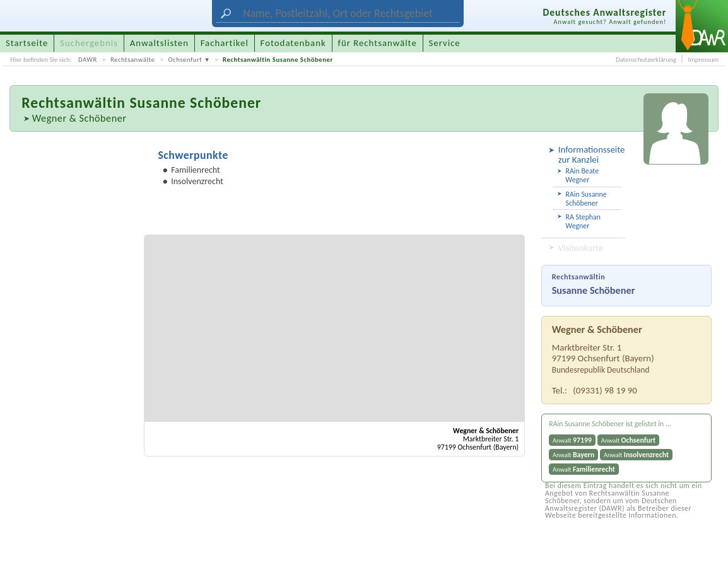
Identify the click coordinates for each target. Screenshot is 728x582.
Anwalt (572, 440)
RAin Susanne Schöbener (586, 199)
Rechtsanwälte (132, 60)
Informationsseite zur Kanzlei (590, 154)
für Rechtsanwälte (377, 43)
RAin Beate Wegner (582, 175)
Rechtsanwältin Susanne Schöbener (278, 60)
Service (445, 43)
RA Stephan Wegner (583, 221)
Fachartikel (225, 43)
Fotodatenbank (293, 43)
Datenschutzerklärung (646, 60)
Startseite (27, 43)
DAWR (88, 60)
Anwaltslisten (159, 43)
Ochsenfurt (185, 60)
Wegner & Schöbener (79, 118)
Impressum (703, 60)
